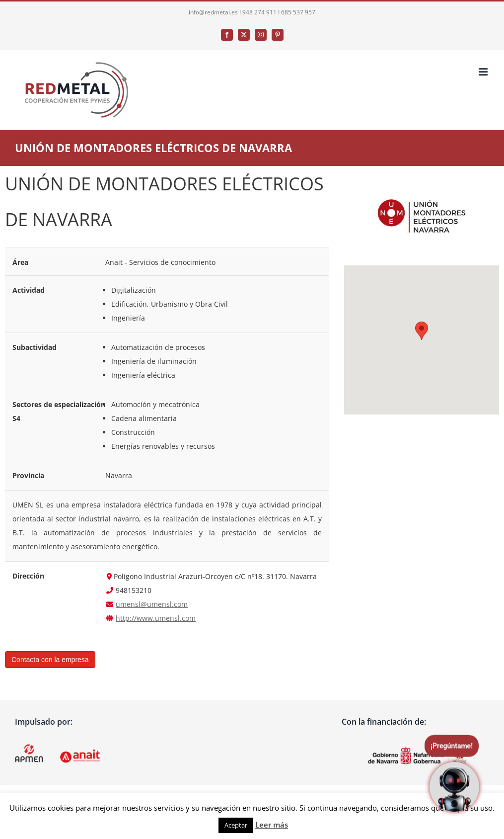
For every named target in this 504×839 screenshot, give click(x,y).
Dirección (28, 576)
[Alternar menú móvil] (484, 72)
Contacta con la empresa (50, 660)
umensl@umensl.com (152, 604)
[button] (422, 331)
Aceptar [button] (236, 825)
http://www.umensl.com (156, 618)
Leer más (272, 825)
